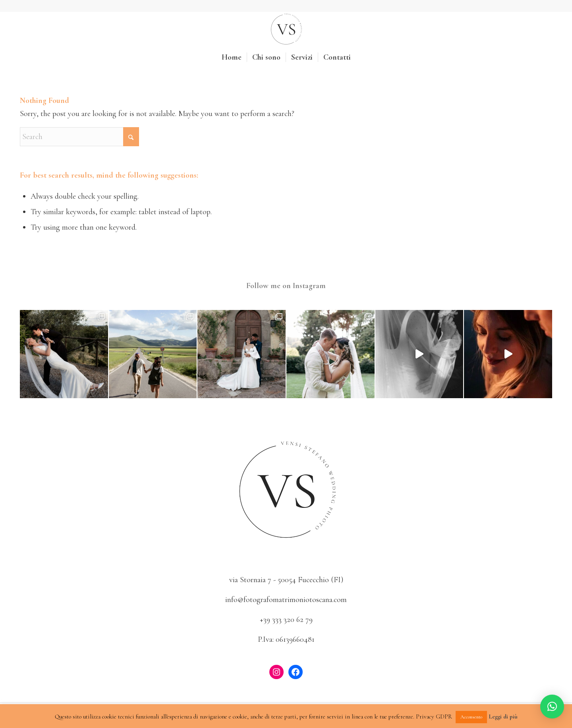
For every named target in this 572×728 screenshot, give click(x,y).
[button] (552, 707)
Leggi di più (503, 716)
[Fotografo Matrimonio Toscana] (286, 29)
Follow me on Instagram (286, 286)
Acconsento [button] (471, 717)
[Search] (79, 137)
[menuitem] (232, 57)
